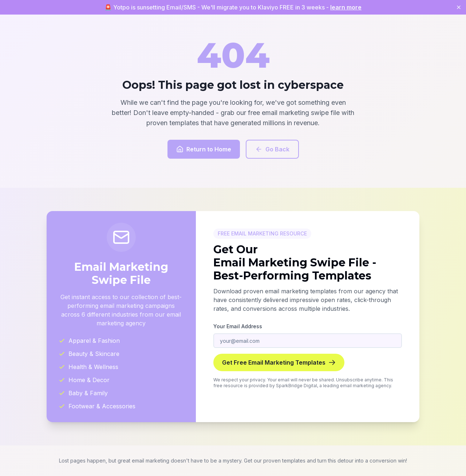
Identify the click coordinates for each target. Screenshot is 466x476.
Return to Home (204, 149)
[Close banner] (459, 7)
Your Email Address (238, 326)
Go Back (272, 149)
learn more (346, 7)
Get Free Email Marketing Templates (279, 362)
